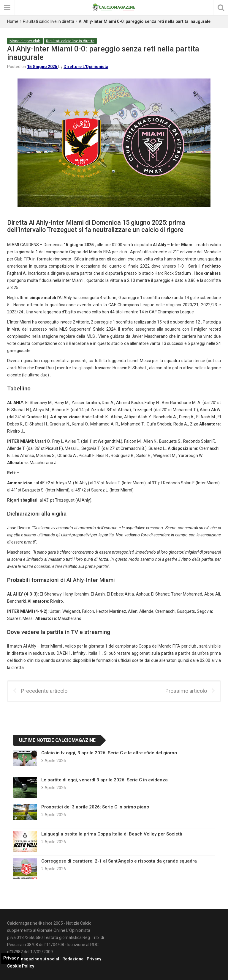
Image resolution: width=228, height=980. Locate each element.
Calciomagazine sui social (33, 959)
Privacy (94, 959)
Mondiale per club (25, 41)
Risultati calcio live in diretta (49, 21)
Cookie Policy (21, 966)
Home (13, 21)
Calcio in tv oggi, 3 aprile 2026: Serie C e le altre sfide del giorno (109, 753)
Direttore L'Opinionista (86, 67)
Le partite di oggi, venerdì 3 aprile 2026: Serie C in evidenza (104, 780)
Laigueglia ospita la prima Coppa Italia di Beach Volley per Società (112, 834)
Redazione (73, 959)
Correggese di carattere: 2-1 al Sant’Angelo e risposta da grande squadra (119, 861)
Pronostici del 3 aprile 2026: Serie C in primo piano (95, 807)
